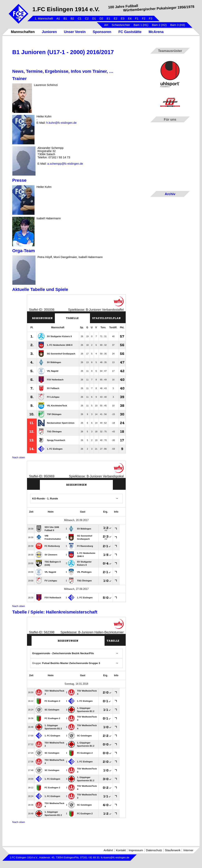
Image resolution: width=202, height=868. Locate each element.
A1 (58, 18)
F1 (137, 18)
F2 (144, 18)
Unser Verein (75, 32)
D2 (101, 18)
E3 (123, 18)
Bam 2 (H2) (159, 25)
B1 (65, 18)
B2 (72, 18)
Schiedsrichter (121, 25)
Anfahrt (108, 850)
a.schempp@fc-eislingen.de (65, 164)
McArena (156, 32)
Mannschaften (23, 32)
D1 (94, 18)
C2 (87, 18)
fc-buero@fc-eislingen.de (115, 857)
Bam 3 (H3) (178, 25)
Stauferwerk (173, 850)
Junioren (49, 32)
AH (106, 25)
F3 (151, 18)
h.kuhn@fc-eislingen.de (61, 123)
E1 (108, 18)
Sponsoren (102, 32)
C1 (80, 18)
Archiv (170, 194)
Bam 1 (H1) (141, 25)
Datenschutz (154, 850)
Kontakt (121, 850)
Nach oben (19, 457)
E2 (116, 18)
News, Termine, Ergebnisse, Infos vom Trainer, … (63, 71)
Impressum (136, 850)
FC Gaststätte (130, 32)
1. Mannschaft (44, 18)
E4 (130, 18)
